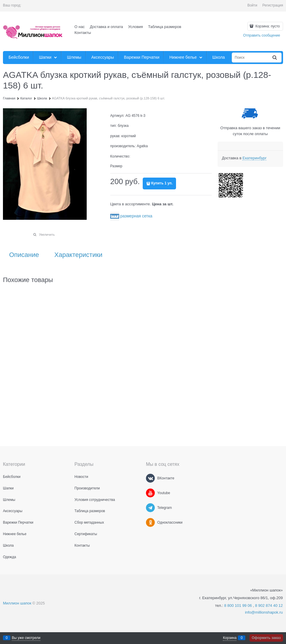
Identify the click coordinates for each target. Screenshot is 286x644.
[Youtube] (150, 493)
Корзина (230, 638)
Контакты (83, 33)
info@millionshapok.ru (264, 612)
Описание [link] (24, 255)
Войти (252, 5)
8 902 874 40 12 (269, 606)
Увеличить (47, 235)
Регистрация (273, 5)
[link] (254, 158)
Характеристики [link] (78, 255)
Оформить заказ (266, 638)
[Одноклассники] (150, 522)
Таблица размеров (165, 27)
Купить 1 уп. (162, 183)
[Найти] (275, 58)
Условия (136, 27)
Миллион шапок (17, 603)
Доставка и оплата (106, 27)
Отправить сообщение (262, 35)
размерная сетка (136, 216)
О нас (80, 27)
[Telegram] (150, 508)
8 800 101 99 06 (238, 606)
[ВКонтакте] (150, 478)
